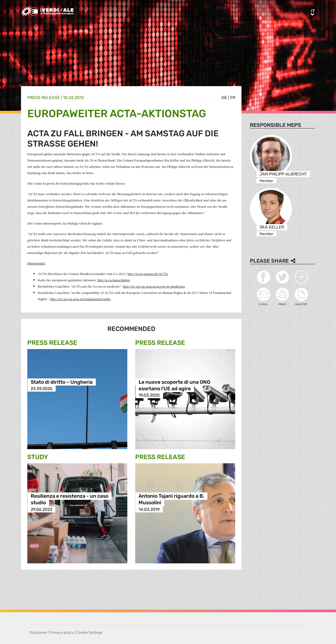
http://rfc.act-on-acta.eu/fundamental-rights (80, 299)
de (224, 98)
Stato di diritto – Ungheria (62, 382)
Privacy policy (62, 633)
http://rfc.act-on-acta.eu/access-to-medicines (154, 286)
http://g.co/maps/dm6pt (114, 280)
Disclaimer (38, 633)
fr (233, 98)
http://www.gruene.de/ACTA (148, 274)
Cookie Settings (89, 633)
